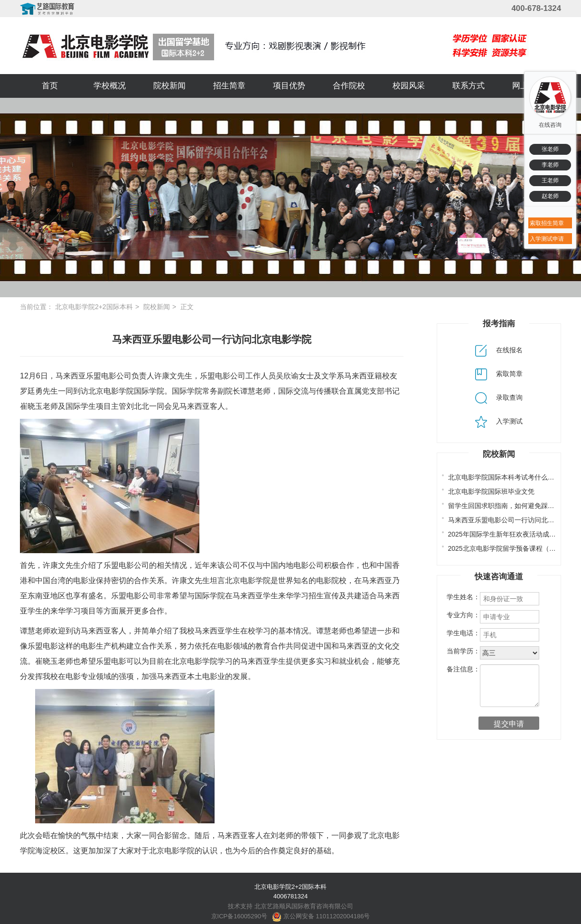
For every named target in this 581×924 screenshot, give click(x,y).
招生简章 (229, 86)
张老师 (550, 149)
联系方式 (469, 86)
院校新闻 (169, 86)
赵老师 (550, 196)
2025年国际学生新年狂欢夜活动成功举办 (509, 534)
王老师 (550, 180)
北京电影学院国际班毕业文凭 (491, 491)
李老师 (550, 165)
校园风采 (409, 86)
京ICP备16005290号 (239, 916)
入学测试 (499, 421)
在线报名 (499, 350)
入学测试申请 (547, 239)
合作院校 (349, 86)
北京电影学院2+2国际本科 (94, 307)
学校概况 (110, 86)
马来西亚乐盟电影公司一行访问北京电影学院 (515, 520)
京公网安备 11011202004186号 (321, 916)
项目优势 (289, 86)
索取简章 (499, 374)
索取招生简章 (547, 223)
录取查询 (499, 397)
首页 (50, 86)
